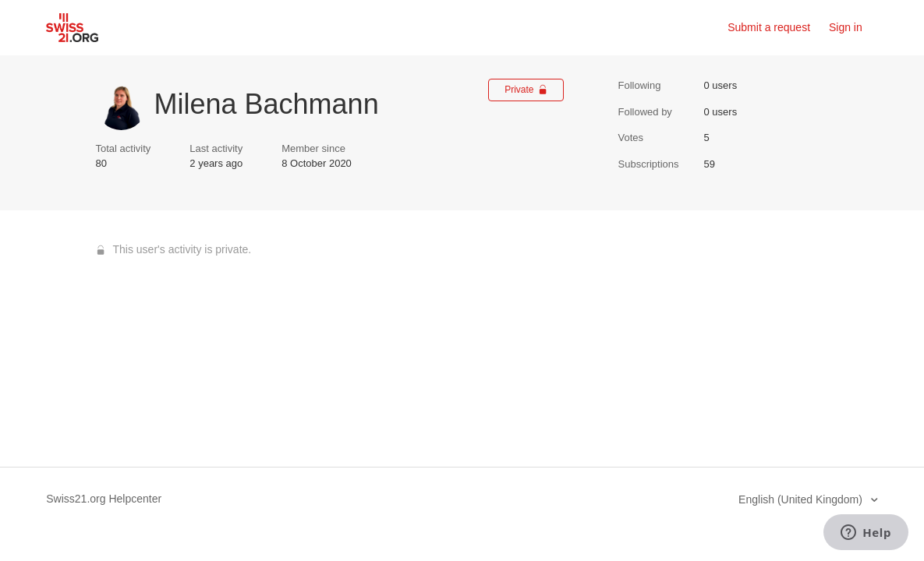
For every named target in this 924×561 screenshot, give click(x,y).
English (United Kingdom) (802, 499)
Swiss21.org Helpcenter (104, 499)
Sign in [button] (846, 27)
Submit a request (769, 27)
